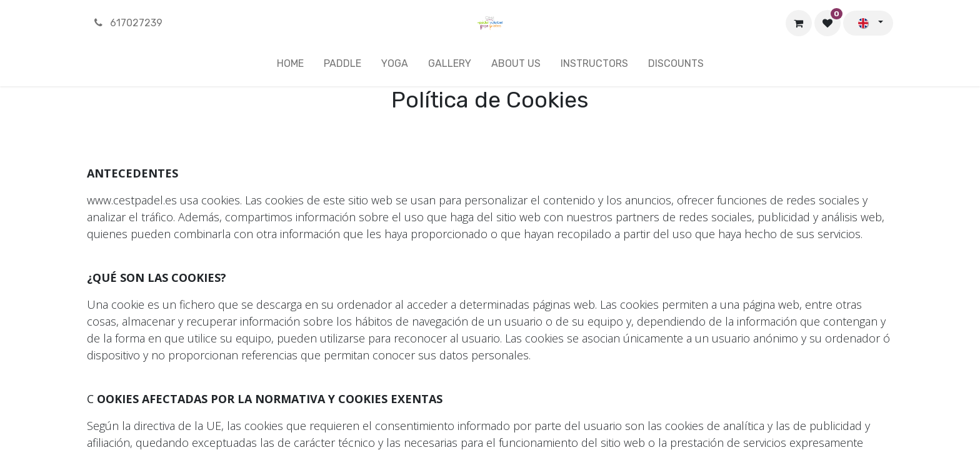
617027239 (127, 23)
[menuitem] (290, 66)
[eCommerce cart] (799, 23)
